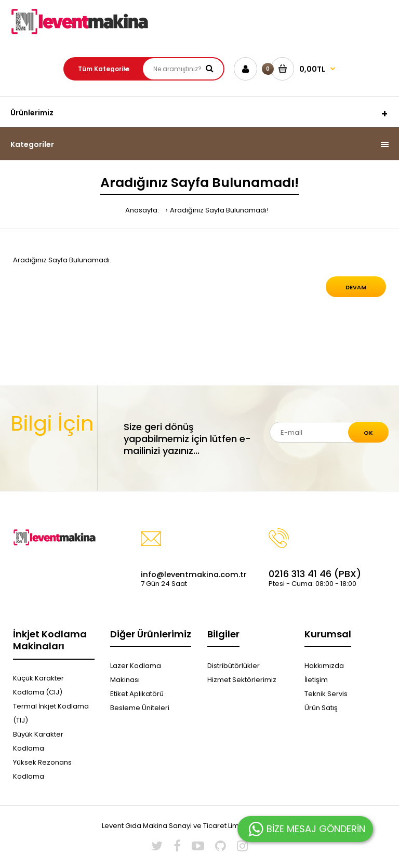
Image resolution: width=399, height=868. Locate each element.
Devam (356, 287)
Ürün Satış (321, 708)
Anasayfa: (142, 210)
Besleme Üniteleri (140, 708)
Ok (368, 433)
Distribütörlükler (234, 666)
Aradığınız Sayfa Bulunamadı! (219, 210)
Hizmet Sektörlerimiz (242, 680)
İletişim (316, 680)
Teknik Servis (326, 694)
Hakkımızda (324, 666)
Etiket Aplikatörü (137, 694)
